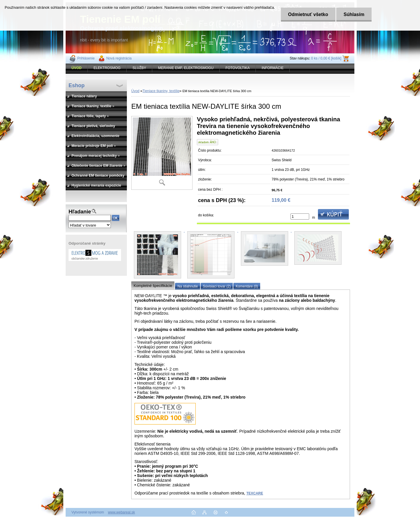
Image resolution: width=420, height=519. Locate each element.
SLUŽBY (139, 68)
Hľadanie (80, 212)
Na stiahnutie (188, 286)
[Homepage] (77, 68)
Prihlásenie (86, 58)
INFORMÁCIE (273, 68)
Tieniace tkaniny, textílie (161, 91)
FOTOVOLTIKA (238, 68)
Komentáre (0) (247, 286)
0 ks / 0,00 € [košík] (326, 58)
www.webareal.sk (121, 512)
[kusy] (300, 216)
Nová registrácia (119, 58)
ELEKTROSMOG (107, 68)
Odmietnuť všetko (308, 14)
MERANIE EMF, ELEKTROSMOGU (186, 68)
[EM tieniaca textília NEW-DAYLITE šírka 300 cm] (162, 153)
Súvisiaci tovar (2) (217, 286)
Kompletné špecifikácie (153, 286)
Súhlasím (354, 14)
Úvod (135, 91)
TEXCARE (255, 493)
